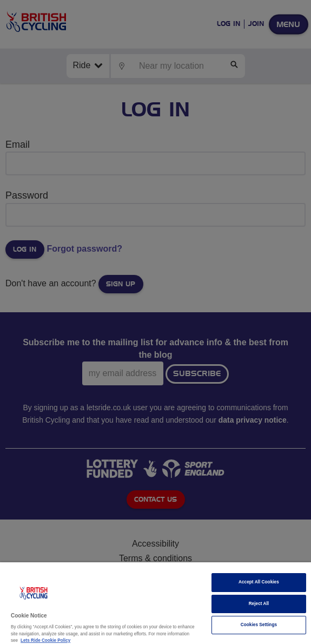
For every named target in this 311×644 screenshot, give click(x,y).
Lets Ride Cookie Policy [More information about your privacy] (45, 640)
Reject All (259, 604)
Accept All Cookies (259, 582)
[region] (155, 603)
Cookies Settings (259, 625)
